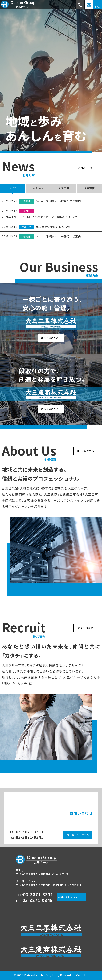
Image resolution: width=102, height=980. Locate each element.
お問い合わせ (86, 628)
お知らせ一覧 (85, 168)
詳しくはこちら (50, 338)
